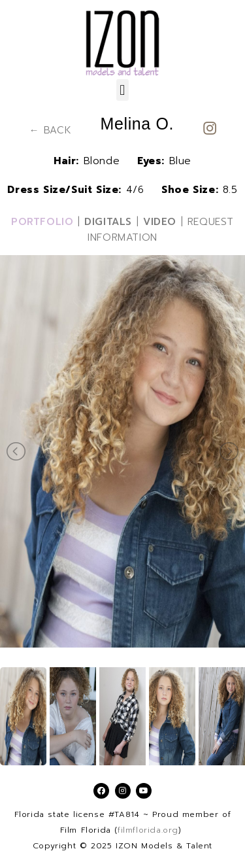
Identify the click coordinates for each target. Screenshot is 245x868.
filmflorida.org (148, 830)
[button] (123, 90)
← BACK (51, 130)
